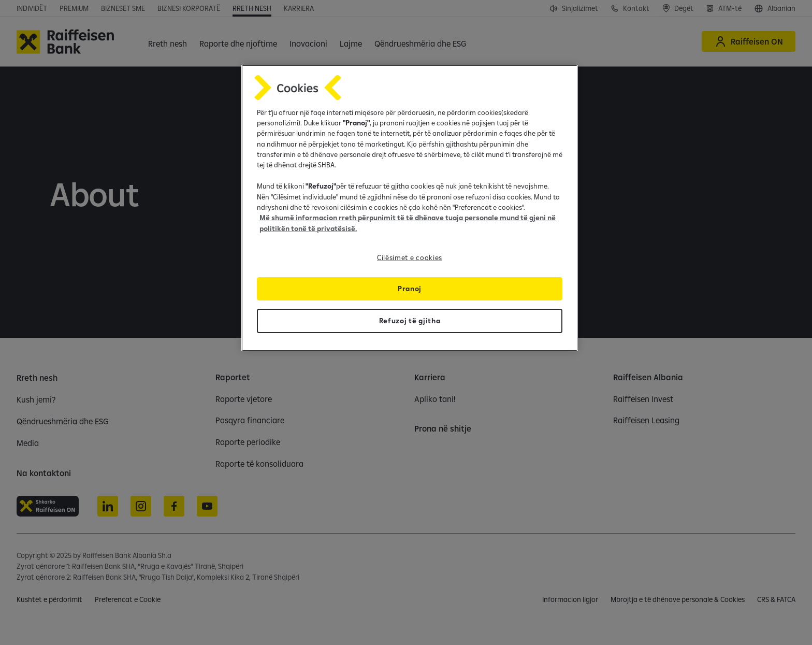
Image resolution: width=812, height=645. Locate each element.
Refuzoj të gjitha (410, 321)
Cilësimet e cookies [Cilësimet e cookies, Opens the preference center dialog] (410, 257)
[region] (410, 208)
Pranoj (410, 289)
